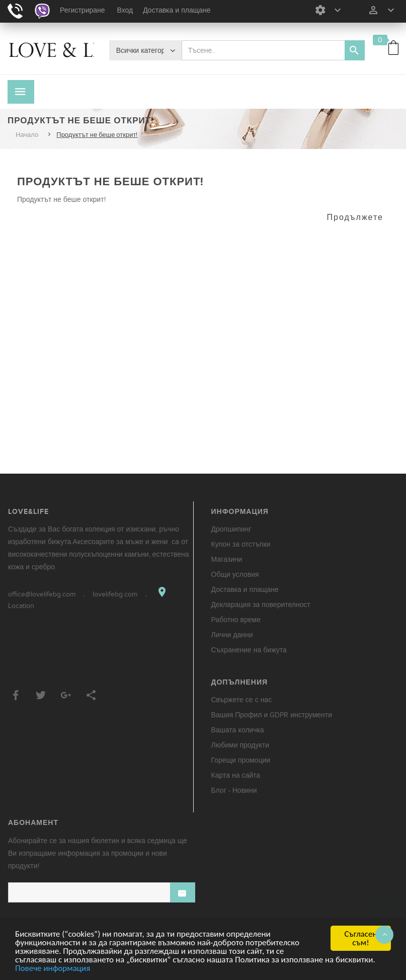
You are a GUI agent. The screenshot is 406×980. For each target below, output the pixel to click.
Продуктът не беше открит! (97, 135)
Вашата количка (238, 730)
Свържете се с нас (242, 700)
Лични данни (232, 635)
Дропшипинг (231, 529)
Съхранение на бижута (249, 650)
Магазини (227, 559)
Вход (125, 10)
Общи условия (235, 575)
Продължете (355, 217)
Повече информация (53, 969)
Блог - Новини (234, 790)
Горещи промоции (241, 760)
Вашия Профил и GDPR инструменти (272, 715)
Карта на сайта (236, 775)
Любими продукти (240, 745)
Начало (27, 135)
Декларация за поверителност (261, 605)
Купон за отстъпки (241, 544)
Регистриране (83, 10)
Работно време (236, 620)
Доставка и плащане (177, 10)
